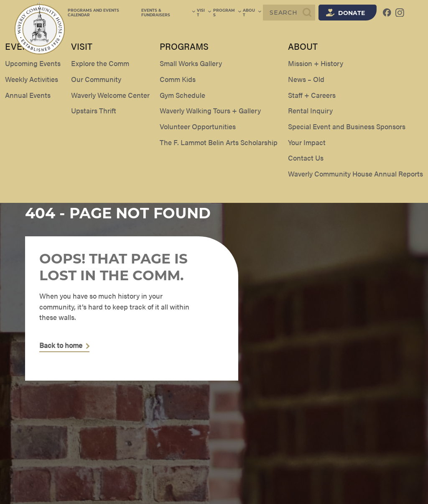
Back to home (61, 345)
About (252, 12)
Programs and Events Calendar (105, 12)
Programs (228, 12)
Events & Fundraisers (170, 12)
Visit (205, 12)
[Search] (289, 13)
